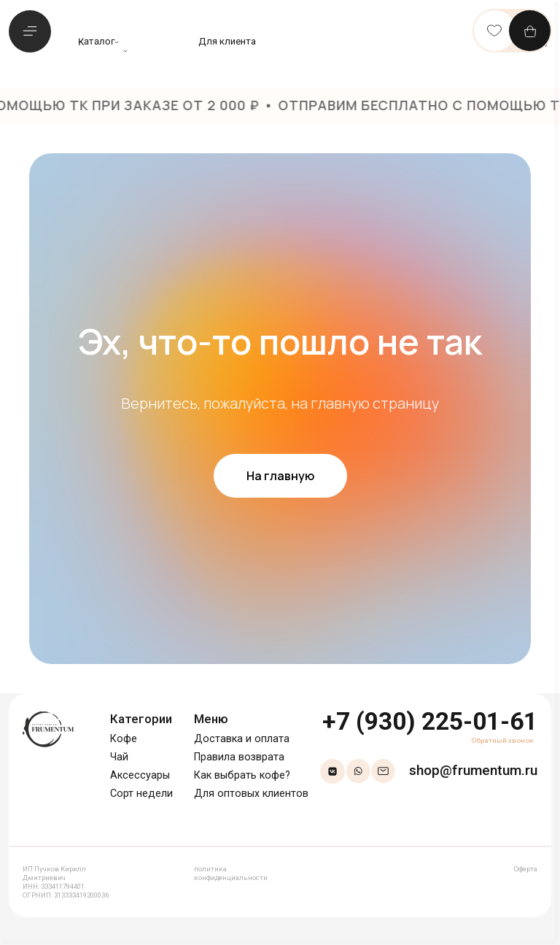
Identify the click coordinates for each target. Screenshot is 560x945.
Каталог (96, 42)
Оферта (526, 869)
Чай (119, 757)
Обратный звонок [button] (502, 740)
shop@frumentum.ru (473, 770)
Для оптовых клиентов (251, 794)
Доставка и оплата (242, 739)
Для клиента (227, 41)
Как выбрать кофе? (242, 775)
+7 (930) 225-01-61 (430, 721)
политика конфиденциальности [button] (231, 873)
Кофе (124, 739)
